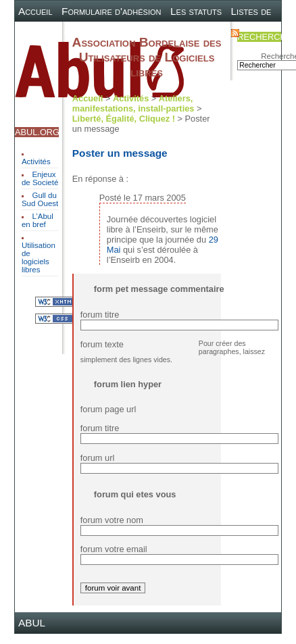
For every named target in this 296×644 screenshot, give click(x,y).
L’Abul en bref (38, 220)
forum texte (102, 344)
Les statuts (196, 11)
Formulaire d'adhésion (111, 11)
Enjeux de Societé (40, 178)
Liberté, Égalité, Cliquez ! (124, 119)
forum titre (100, 315)
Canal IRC (88, 32)
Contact (203, 32)
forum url (98, 458)
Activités (36, 162)
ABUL (32, 623)
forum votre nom (112, 520)
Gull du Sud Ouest (40, 199)
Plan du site (148, 32)
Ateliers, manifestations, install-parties (133, 103)
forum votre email (114, 549)
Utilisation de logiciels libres (39, 257)
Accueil (35, 11)
